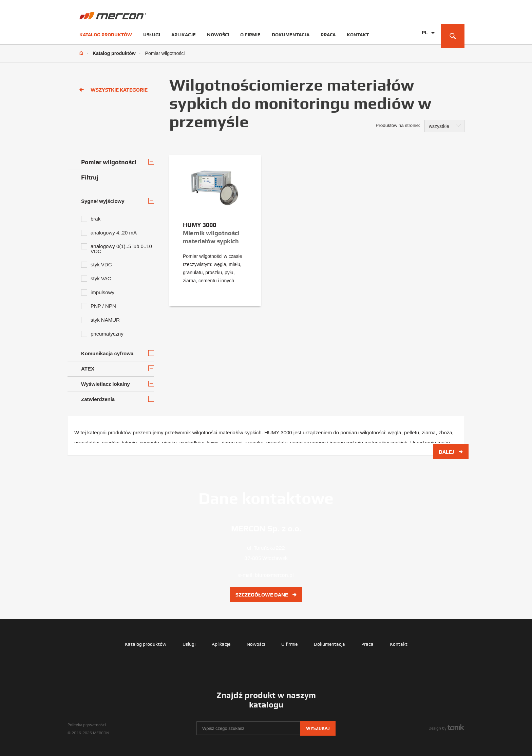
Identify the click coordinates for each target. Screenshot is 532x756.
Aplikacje (184, 35)
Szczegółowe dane (266, 594)
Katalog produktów (106, 35)
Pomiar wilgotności (118, 162)
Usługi (152, 35)
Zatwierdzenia (118, 399)
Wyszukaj (318, 728)
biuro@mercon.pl (274, 575)
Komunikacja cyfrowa (118, 353)
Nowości (218, 35)
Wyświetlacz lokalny (118, 384)
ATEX (118, 368)
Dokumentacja (291, 35)
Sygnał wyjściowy (118, 201)
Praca (328, 35)
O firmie (250, 35)
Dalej (451, 452)
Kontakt (358, 35)
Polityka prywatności (87, 725)
